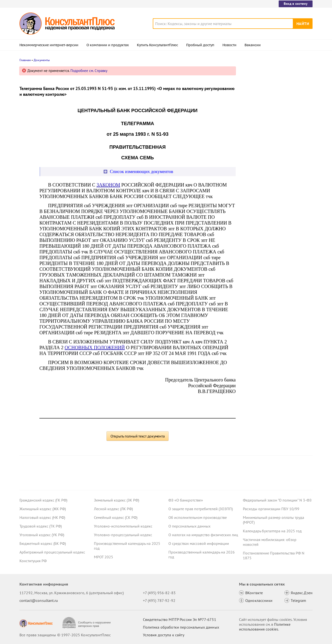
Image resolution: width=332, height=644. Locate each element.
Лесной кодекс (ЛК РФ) (113, 509)
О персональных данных (189, 526)
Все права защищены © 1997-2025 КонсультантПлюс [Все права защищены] (65, 635)
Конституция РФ (33, 561)
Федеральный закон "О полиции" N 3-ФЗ (277, 500)
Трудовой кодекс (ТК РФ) (41, 526)
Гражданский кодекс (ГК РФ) (43, 500)
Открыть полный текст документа (138, 436)
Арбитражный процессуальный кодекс (52, 552)
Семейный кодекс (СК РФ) (116, 517)
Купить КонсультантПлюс (157, 45)
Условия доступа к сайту (164, 635)
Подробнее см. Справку (89, 71)
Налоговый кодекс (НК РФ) (42, 517)
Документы (42, 60)
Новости (229, 45)
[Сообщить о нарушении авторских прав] (87, 623)
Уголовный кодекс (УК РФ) (42, 535)
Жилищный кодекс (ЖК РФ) (43, 509)
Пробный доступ (200, 45)
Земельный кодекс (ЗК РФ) (117, 500)
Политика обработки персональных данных (181, 627)
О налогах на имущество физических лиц (203, 535)
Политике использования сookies (265, 627)
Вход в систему (296, 4)
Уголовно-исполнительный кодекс (123, 526)
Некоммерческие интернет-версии (49, 45)
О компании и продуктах (108, 45)
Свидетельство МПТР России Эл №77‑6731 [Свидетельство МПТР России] (180, 619)
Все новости (255, 184)
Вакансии (253, 45)
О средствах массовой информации (199, 543)
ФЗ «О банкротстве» (186, 500)
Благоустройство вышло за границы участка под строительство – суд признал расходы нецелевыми (274, 94)
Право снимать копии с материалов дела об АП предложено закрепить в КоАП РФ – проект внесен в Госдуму (275, 120)
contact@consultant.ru (39, 600)
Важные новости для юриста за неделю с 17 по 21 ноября (271, 145)
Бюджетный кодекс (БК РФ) (43, 543)
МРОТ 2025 (104, 557)
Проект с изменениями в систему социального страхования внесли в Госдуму (274, 168)
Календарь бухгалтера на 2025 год (272, 531)
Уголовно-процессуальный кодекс (123, 535)
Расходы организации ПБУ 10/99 (271, 509)
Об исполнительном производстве (198, 517)
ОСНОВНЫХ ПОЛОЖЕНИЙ (95, 348)
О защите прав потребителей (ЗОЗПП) (201, 509)
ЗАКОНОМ (108, 185)
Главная (25, 60)
